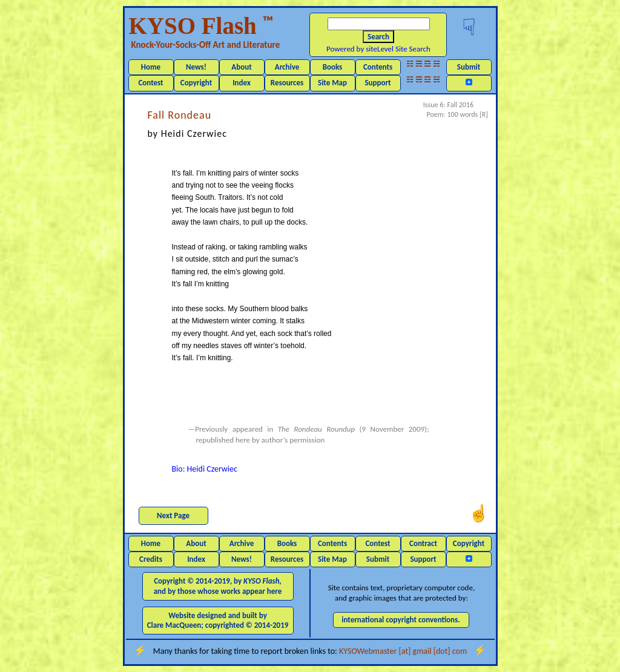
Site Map (332, 83)
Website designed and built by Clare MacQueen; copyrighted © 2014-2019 (218, 620)
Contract (423, 543)
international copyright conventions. (401, 620)
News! (196, 67)
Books (333, 67)
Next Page (173, 516)
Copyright (196, 83)
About (241, 67)
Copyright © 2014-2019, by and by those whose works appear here (218, 586)
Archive (287, 67)
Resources (287, 83)
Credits (151, 559)
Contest (150, 83)
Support (378, 83)
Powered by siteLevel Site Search (378, 49)
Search (378, 37)
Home (151, 67)
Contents (378, 67)
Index (242, 83)
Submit (469, 67)
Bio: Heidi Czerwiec (205, 469)
